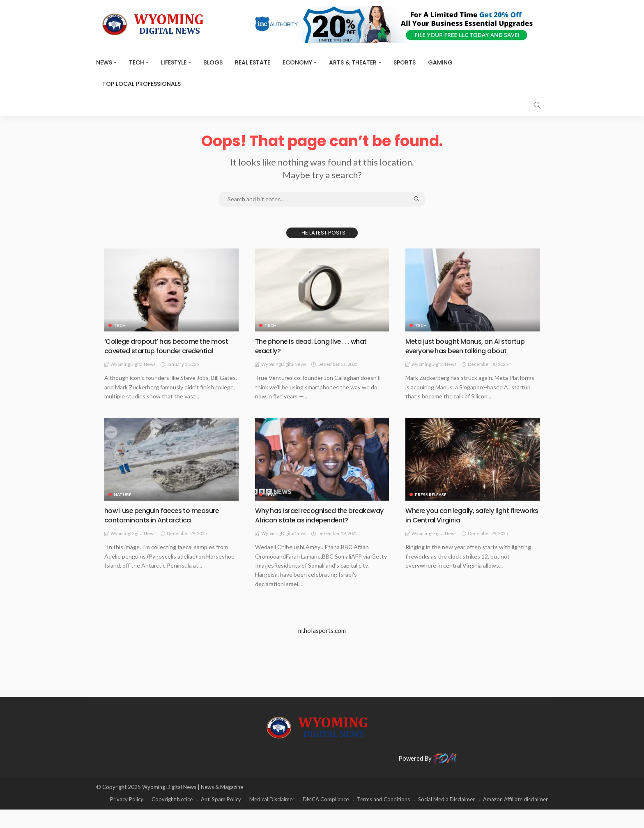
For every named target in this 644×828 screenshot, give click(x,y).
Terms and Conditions (383, 818)
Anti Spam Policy (221, 818)
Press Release (431, 504)
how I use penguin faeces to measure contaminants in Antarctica (168, 524)
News (104, 62)
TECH (137, 62)
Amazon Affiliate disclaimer (515, 818)
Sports (405, 62)
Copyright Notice (172, 818)
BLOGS (213, 62)
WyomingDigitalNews (133, 374)
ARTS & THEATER (353, 62)
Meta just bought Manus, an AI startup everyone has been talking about (470, 346)
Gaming (440, 62)
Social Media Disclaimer (446, 818)
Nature (123, 504)
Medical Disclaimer (272, 818)
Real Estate (253, 62)
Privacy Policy (127, 818)
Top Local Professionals (141, 84)
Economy (297, 62)
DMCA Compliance (326, 818)
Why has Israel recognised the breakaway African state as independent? (306, 529)
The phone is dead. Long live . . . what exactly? (316, 346)
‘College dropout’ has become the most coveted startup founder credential (162, 351)
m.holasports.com (322, 649)
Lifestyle (174, 62)
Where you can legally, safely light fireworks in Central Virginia (462, 524)
